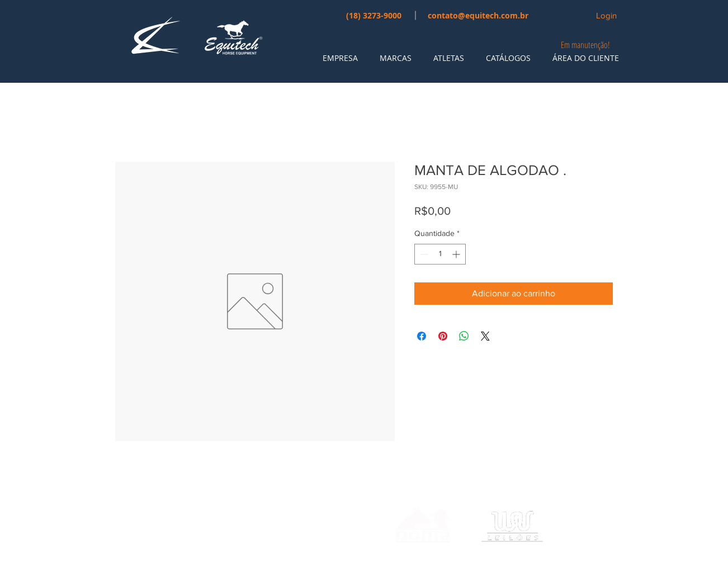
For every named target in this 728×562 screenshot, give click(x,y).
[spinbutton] (440, 254)
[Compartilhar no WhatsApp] (464, 336)
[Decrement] (423, 254)
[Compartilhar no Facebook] (422, 336)
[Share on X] (485, 336)
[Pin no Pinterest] (443, 336)
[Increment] (457, 254)
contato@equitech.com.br (478, 15)
